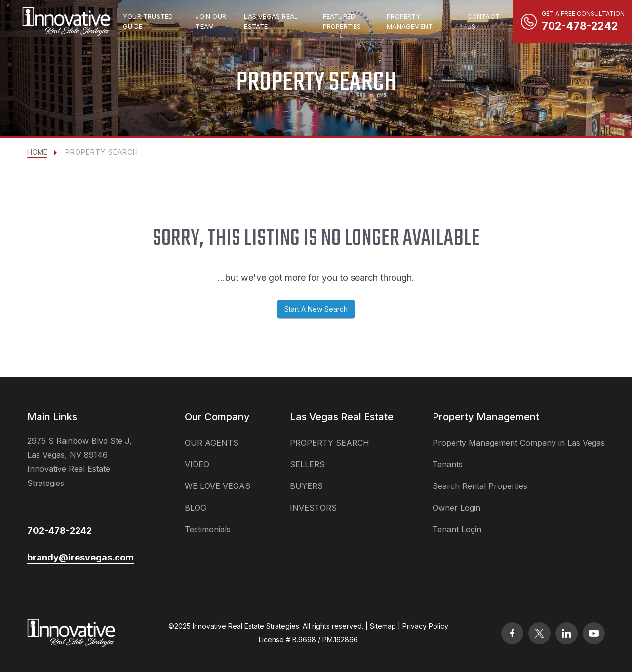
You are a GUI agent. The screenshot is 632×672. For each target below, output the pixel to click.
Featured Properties (342, 21)
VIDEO (197, 464)
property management (410, 21)
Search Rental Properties (480, 486)
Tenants (448, 464)
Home (37, 152)
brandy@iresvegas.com (80, 557)
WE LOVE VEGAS (217, 486)
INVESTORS (313, 508)
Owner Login (456, 508)
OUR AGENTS (212, 443)
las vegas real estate (271, 21)
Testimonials (208, 529)
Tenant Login (457, 529)
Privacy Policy (425, 626)
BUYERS (306, 486)
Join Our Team (211, 21)
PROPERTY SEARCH (330, 443)
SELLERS (307, 464)
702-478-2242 (59, 531)
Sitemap (383, 626)
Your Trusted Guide (148, 21)
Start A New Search (316, 309)
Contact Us (483, 21)
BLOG (196, 508)
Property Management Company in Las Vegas (519, 443)
